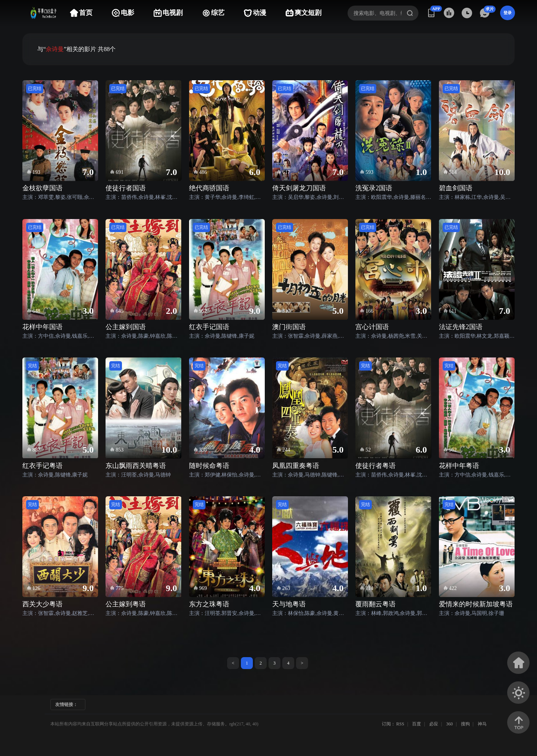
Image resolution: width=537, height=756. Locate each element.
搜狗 (465, 724)
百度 (417, 724)
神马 (482, 724)
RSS (400, 724)
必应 (434, 724)
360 (449, 724)
